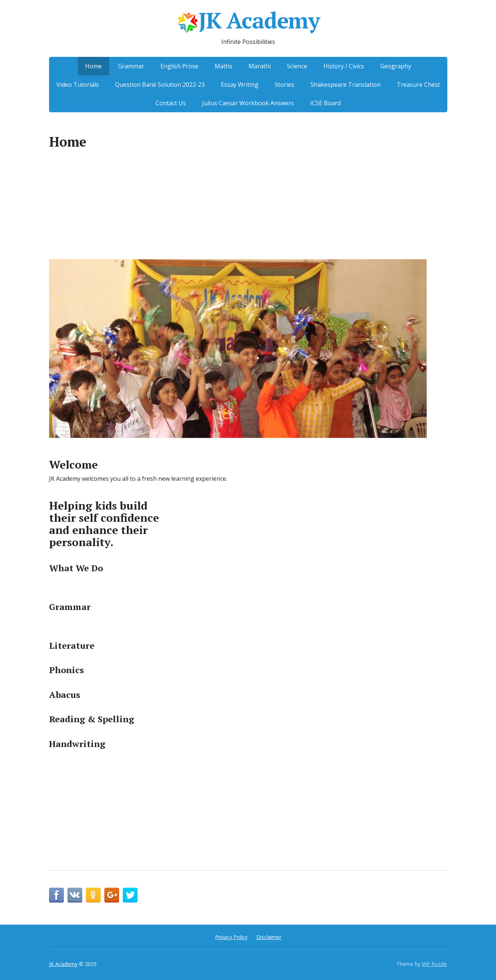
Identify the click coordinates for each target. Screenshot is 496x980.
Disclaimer (269, 937)
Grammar (131, 66)
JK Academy (248, 23)
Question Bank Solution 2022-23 (160, 85)
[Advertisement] (248, 208)
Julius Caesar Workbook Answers (248, 103)
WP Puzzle (434, 964)
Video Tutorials (78, 85)
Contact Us (171, 103)
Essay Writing (240, 85)
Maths (223, 66)
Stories (285, 85)
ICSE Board (325, 103)
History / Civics (344, 66)
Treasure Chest (418, 85)
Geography (396, 66)
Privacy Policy (231, 937)
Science (297, 66)
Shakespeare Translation (346, 85)
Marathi (260, 66)
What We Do (76, 568)
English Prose (179, 66)
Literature (72, 645)
